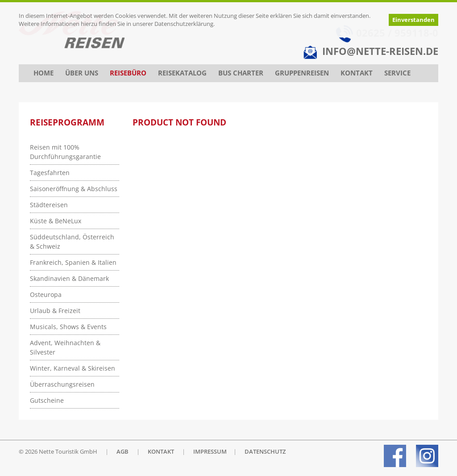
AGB (123, 452)
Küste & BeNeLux (56, 221)
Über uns (82, 73)
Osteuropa (46, 294)
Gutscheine (47, 400)
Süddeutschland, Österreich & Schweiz (72, 242)
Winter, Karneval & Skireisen (73, 368)
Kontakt (357, 73)
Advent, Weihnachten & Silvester (65, 347)
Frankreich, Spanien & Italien (73, 262)
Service (397, 73)
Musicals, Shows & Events (68, 327)
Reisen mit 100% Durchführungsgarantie (65, 152)
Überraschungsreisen (62, 384)
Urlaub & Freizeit (55, 311)
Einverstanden (413, 20)
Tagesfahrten (50, 173)
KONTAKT (161, 452)
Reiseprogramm (67, 122)
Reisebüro (128, 73)
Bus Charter (241, 73)
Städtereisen (49, 205)
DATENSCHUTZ (265, 452)
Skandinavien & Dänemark (69, 278)
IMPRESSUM (210, 452)
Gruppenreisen (302, 73)
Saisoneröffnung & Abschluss (74, 189)
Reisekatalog (182, 73)
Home (44, 73)
